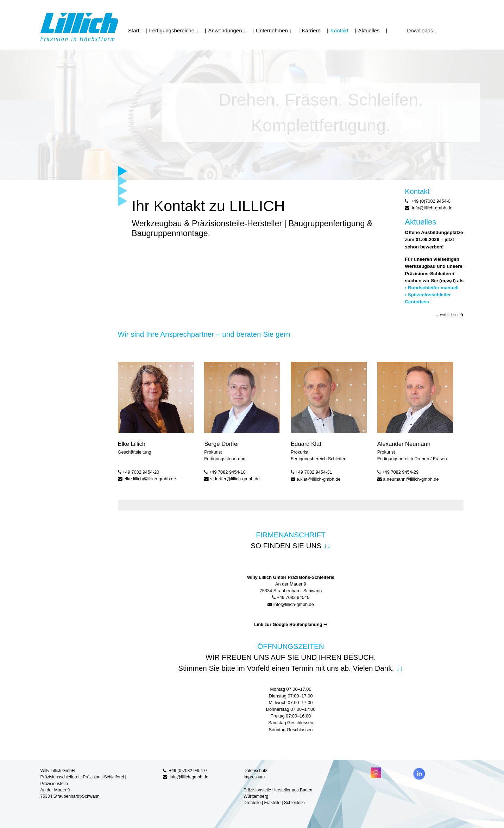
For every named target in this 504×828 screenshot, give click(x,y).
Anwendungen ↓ (227, 30)
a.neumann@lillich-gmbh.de (411, 479)
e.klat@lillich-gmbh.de (319, 479)
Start (134, 30)
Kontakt (339, 30)
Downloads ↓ (413, 30)
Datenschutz (256, 771)
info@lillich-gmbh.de (294, 604)
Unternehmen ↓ (274, 30)
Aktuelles (369, 30)
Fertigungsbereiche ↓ (174, 30)
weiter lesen (452, 315)
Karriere (311, 30)
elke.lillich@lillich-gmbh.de (150, 479)
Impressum (254, 777)
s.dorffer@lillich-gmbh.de (235, 479)
